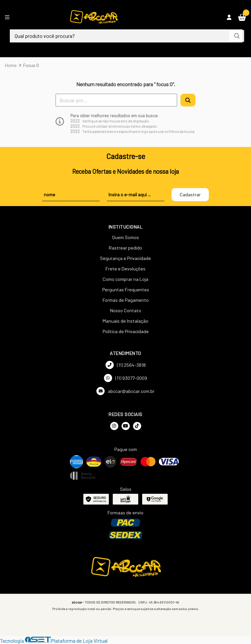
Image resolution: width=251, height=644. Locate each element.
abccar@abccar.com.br (125, 391)
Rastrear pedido (125, 248)
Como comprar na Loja (125, 279)
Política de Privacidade (126, 331)
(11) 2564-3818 (126, 365)
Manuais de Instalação (125, 321)
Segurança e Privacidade (125, 258)
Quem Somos (125, 237)
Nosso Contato (126, 310)
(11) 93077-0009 (125, 378)
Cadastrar (190, 194)
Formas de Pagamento (126, 300)
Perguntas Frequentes (126, 290)
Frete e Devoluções (125, 269)
